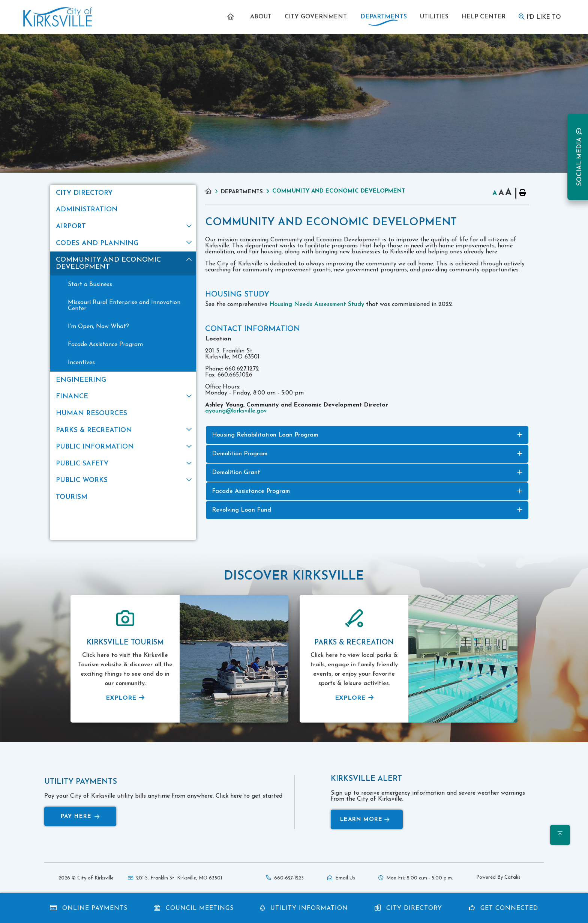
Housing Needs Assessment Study (317, 304)
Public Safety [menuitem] (82, 464)
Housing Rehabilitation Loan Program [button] (265, 435)
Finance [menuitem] (72, 397)
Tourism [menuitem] (72, 497)
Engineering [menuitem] (81, 380)
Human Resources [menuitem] (91, 413)
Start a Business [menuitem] (90, 285)
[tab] (367, 435)
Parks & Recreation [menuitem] (94, 430)
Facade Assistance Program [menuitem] (105, 345)
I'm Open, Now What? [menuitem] (98, 327)
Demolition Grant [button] (236, 473)
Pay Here (80, 817)
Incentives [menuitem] (81, 363)
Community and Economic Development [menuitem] (108, 263)
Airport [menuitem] (71, 227)
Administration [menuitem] (87, 210)
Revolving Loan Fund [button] (241, 510)
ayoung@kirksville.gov (236, 411)
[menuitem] (232, 17)
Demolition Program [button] (240, 454)
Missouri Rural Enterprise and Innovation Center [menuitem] (124, 306)
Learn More (365, 820)
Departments (242, 192)
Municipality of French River (58, 17)
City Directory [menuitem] (84, 193)
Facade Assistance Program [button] (251, 491)
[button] (189, 226)
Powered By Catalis (498, 877)
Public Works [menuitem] (82, 480)
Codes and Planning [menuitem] (97, 243)
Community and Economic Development (339, 191)
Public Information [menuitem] (95, 447)
